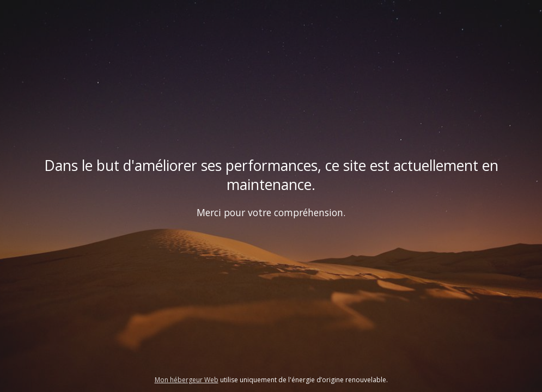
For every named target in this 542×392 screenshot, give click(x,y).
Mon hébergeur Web (187, 380)
